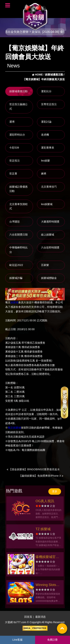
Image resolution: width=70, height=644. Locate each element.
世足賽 (13, 174)
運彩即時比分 (17, 135)
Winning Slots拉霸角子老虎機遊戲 (47, 585)
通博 (12, 122)
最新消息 (41, 617)
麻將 (44, 174)
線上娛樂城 (48, 235)
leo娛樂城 (47, 204)
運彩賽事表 (48, 148)
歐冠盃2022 (16, 265)
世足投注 (15, 161)
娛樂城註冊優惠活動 (18, 189)
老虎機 (45, 135)
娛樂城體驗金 (49, 278)
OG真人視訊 (45, 501)
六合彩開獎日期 (18, 235)
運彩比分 (46, 91)
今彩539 (14, 148)
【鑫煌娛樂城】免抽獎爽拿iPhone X (41, 476)
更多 (55, 491)
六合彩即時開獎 (50, 248)
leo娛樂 (45, 161)
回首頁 (28, 617)
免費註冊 (52, 640)
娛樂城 (14, 302)
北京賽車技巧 (49, 187)
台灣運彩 (15, 222)
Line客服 (18, 640)
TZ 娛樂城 (43, 529)
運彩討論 (46, 122)
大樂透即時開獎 (50, 222)
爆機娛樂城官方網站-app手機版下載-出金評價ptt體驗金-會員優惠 (48, 557)
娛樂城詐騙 (16, 278)
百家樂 (45, 265)
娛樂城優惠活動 (18, 91)
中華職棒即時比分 (18, 250)
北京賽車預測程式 (18, 206)
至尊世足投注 (49, 104)
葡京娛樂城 (14, 428)
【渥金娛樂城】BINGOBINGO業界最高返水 (33, 469)
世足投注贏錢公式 (18, 106)
